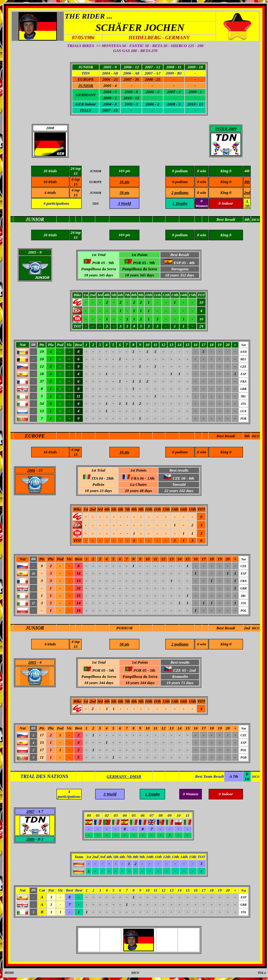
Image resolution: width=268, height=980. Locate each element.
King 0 (226, 182)
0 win (201, 182)
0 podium (180, 182)
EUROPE (35, 436)
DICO (255, 436)
